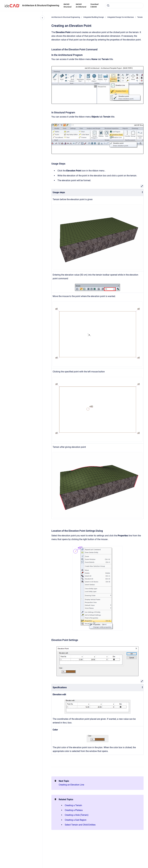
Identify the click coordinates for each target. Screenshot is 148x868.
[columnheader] (98, 193)
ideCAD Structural (67, 6)
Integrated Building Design (94, 17)
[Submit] (108, 6)
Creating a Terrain (73, 805)
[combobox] (124, 6)
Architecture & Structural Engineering (41, 5)
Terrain (140, 17)
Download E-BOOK (94, 6)
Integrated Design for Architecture (121, 17)
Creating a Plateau (74, 810)
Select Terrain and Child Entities (80, 825)
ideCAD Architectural (81, 6)
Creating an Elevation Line (71, 785)
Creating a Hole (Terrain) (77, 815)
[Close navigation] (42, 18)
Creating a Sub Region (76, 820)
